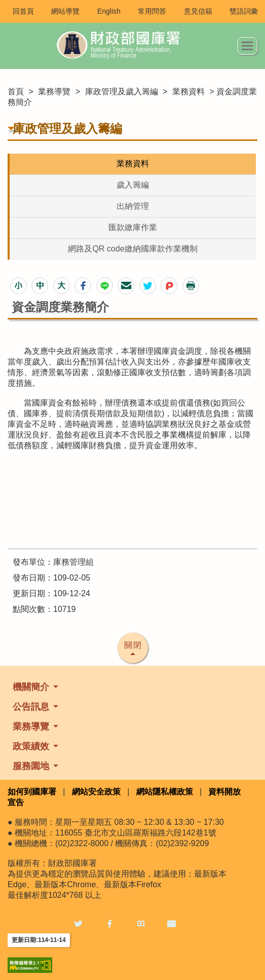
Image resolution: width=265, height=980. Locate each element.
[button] (18, 286)
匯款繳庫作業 (133, 227)
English (109, 11)
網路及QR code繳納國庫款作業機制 (132, 249)
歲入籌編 (133, 185)
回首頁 (23, 11)
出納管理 (133, 206)
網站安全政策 (96, 792)
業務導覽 (54, 92)
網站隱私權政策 (165, 792)
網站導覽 (65, 11)
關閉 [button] (133, 645)
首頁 (16, 92)
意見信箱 (198, 11)
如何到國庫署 (32, 792)
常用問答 (152, 11)
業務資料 (188, 92)
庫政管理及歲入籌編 (122, 92)
